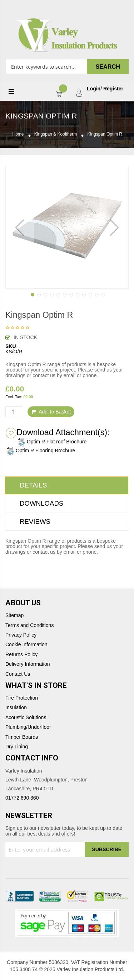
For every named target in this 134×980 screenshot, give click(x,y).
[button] (20, 227)
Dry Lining (17, 747)
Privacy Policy (21, 635)
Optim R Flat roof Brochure (51, 442)
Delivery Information (28, 664)
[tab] (67, 485)
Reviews (35, 521)
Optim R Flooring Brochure (40, 451)
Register (113, 89)
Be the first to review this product (18, 328)
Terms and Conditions (29, 625)
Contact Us (18, 674)
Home (18, 134)
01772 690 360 (22, 798)
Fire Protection (22, 698)
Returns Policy (21, 655)
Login (94, 89)
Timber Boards (22, 737)
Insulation (16, 708)
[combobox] (67, 67)
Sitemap (14, 615)
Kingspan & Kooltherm (56, 134)
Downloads (41, 503)
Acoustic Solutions (26, 718)
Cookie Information (26, 645)
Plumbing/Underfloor (28, 727)
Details (33, 485)
